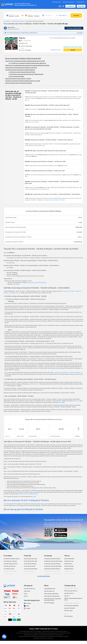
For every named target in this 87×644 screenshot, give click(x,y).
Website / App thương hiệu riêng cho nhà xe (73, 599)
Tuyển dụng (27, 591)
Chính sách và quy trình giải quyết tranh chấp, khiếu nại (52, 599)
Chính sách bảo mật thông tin (51, 594)
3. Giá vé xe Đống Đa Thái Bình (16, 76)
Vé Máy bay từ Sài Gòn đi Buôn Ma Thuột (53, 575)
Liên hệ (26, 596)
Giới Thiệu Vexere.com (30, 589)
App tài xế (67, 596)
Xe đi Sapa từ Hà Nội (9, 569)
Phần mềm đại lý (68, 611)
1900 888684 (16, 284)
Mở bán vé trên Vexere (68, 2)
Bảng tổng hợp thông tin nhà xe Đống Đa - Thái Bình (18, 79)
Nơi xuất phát (12, 15)
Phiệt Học (7, 436)
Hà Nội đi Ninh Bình (69, 559)
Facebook (29, 603)
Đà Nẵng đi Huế (68, 571)
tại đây (34, 497)
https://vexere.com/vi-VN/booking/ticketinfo (28, 494)
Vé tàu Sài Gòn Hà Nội (30, 566)
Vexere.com (18, 293)
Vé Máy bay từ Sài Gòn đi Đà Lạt (52, 569)
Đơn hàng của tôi (57, 2)
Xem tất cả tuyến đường (43, 576)
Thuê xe (67, 556)
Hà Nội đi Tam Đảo (69, 566)
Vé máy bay (48, 556)
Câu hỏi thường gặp (49, 603)
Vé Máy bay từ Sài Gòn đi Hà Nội (52, 564)
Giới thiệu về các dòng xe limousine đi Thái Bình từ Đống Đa (20, 70)
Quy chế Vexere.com (49, 591)
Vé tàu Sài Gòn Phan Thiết (31, 561)
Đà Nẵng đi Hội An (69, 569)
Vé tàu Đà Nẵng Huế (29, 571)
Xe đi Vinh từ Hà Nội (9, 574)
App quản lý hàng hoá (70, 608)
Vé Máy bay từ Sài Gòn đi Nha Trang (53, 561)
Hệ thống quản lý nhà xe (71, 588)
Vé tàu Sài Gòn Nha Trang (30, 559)
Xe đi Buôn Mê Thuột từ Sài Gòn (12, 559)
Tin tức (26, 594)
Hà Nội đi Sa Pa (68, 564)
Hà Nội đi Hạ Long (69, 561)
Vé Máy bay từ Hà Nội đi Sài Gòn (52, 559)
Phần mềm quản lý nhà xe (71, 591)
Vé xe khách (7, 21)
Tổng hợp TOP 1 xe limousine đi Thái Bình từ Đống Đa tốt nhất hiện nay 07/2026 (25, 61)
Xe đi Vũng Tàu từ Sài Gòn (10, 561)
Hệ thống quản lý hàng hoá (72, 603)
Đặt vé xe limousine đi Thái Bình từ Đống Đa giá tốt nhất (23, 59)
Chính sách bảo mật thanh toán (52, 596)
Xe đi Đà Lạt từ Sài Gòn (10, 566)
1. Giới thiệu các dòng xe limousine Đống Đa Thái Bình (22, 72)
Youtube (28, 608)
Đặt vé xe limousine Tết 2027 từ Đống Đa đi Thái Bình (19, 83)
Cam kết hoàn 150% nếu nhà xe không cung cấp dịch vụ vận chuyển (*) (25, 4)
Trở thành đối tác (81, 2)
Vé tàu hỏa (28, 556)
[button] (53, 92)
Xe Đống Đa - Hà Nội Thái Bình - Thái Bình (54, 200)
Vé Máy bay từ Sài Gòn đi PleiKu (52, 571)
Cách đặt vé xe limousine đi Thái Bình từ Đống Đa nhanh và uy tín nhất (23, 81)
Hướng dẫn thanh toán (50, 589)
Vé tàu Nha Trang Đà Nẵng (31, 569)
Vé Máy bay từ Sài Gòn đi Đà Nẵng (53, 566)
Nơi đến (29, 15)
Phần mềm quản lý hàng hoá (71, 606)
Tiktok (28, 606)
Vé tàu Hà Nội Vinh (29, 574)
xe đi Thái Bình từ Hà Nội (17, 21)
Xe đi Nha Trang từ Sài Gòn (10, 564)
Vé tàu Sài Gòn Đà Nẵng (30, 564)
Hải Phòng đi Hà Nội (69, 574)
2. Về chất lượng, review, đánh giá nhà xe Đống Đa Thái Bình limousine (26, 74)
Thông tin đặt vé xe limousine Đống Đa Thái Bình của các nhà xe (21, 68)
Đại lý (66, 614)
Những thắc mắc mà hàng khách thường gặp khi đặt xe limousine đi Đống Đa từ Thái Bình (27, 65)
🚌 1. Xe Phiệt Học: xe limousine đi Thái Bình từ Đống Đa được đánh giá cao (27, 63)
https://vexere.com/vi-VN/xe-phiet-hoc (37, 283)
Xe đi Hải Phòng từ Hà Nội (10, 571)
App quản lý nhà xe (69, 593)
